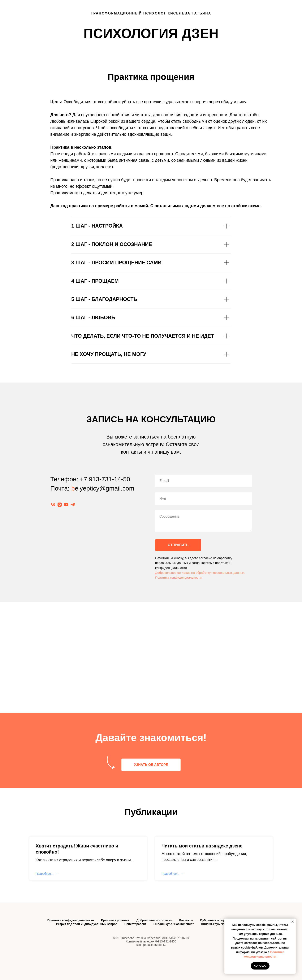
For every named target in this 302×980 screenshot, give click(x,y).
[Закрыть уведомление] (293, 922)
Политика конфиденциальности (71, 920)
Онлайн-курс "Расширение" (174, 924)
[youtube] (66, 505)
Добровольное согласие (154, 920)
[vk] (53, 505)
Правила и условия (115, 920)
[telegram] (73, 505)
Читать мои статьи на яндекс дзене (202, 846)
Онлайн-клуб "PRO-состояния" (223, 924)
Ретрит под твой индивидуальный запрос (87, 924)
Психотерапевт (135, 924)
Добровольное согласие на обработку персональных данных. (200, 573)
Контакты (186, 920)
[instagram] (60, 505)
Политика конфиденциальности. (179, 577)
